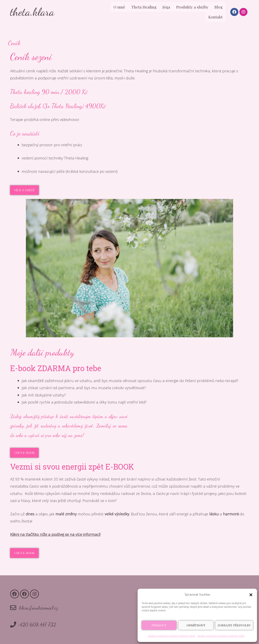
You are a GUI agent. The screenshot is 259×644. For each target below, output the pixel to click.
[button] (251, 595)
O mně (119, 7)
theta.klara (32, 12)
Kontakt (215, 17)
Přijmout (159, 625)
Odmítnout (196, 625)
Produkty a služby (192, 7)
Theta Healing (144, 7)
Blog (219, 7)
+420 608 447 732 (37, 625)
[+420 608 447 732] (13, 625)
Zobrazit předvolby (234, 625)
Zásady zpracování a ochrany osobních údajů (172, 636)
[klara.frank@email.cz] (13, 608)
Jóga (166, 7)
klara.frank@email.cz (38, 608)
